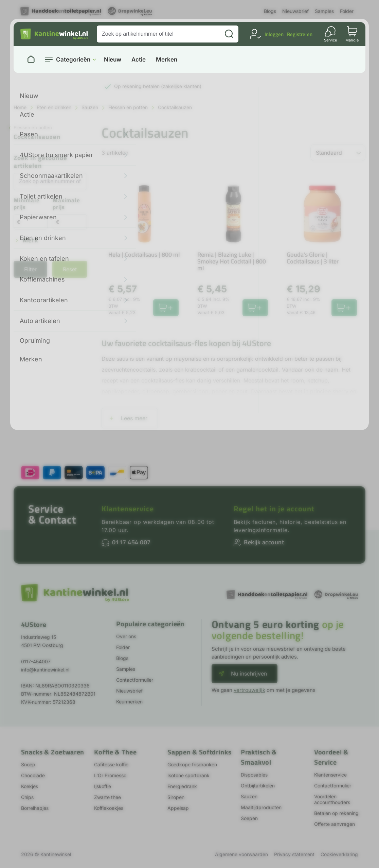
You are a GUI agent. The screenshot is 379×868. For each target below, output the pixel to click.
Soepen (249, 818)
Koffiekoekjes (109, 808)
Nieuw (113, 60)
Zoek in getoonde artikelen (40, 162)
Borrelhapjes (35, 808)
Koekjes (30, 786)
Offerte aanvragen (335, 824)
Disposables (254, 775)
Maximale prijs (66, 204)
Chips (27, 797)
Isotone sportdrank (188, 775)
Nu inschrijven (249, 674)
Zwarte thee (107, 797)
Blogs (270, 11)
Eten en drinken (54, 107)
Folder (347, 11)
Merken (167, 60)
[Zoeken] (229, 34)
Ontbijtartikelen (258, 786)
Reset (70, 269)
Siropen (176, 797)
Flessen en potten (128, 107)
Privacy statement (294, 854)
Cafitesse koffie (111, 764)
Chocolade (33, 775)
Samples (324, 11)
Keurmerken (129, 702)
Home (20, 107)
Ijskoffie (103, 786)
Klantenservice (128, 509)
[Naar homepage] (31, 59)
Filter (30, 269)
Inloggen (274, 34)
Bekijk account (264, 542)
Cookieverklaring (339, 854)
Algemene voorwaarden (241, 854)
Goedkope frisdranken (192, 764)
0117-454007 (36, 661)
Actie (139, 60)
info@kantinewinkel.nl (45, 670)
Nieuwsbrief (295, 11)
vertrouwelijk (249, 690)
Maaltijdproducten (261, 807)
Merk (30, 241)
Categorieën (73, 59)
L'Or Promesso (110, 775)
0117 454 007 (131, 542)
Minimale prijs (27, 204)
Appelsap (178, 808)
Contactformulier (135, 680)
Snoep (28, 764)
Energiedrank (182, 786)
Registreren (300, 34)
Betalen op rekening (336, 813)
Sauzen (90, 107)
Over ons (126, 636)
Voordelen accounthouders (332, 799)
